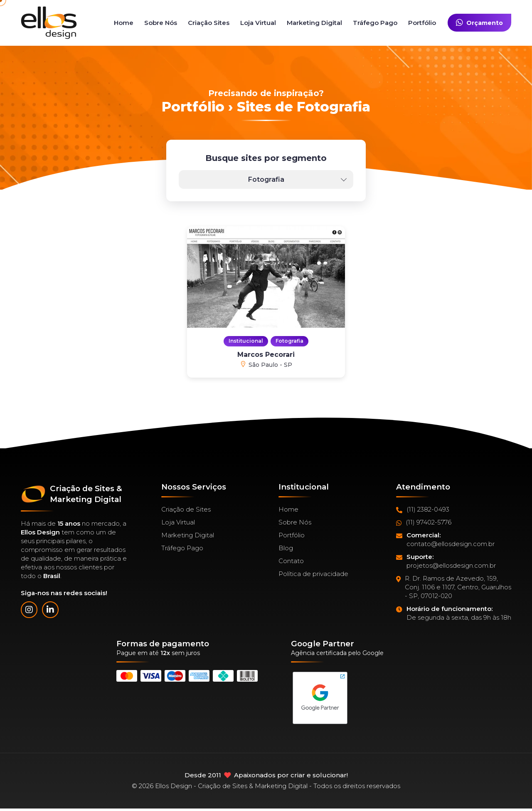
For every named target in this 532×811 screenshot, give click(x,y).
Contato (291, 561)
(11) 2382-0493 (423, 509)
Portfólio (422, 23)
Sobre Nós (161, 23)
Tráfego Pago (375, 23)
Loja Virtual (258, 23)
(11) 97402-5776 (424, 522)
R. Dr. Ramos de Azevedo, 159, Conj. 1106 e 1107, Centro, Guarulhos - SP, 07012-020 (454, 587)
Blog (286, 548)
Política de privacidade (313, 574)
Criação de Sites (186, 509)
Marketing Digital (314, 23)
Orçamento (479, 23)
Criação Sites (209, 23)
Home (124, 23)
